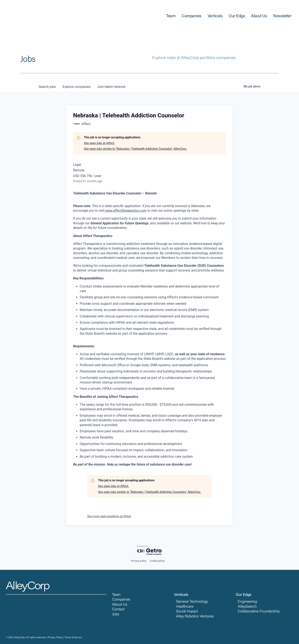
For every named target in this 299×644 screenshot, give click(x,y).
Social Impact (187, 612)
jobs (47, 87)
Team (116, 595)
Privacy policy (139, 561)
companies (77, 87)
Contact (118, 610)
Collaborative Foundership (259, 612)
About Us (120, 605)
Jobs (116, 615)
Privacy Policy (55, 638)
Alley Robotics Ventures (195, 617)
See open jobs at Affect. (99, 143)
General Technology (192, 602)
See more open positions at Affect (109, 516)
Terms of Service (73, 638)
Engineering (247, 602)
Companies (121, 600)
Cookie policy (157, 561)
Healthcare (185, 607)
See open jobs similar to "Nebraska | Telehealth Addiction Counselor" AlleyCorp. (135, 149)
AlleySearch (247, 607)
